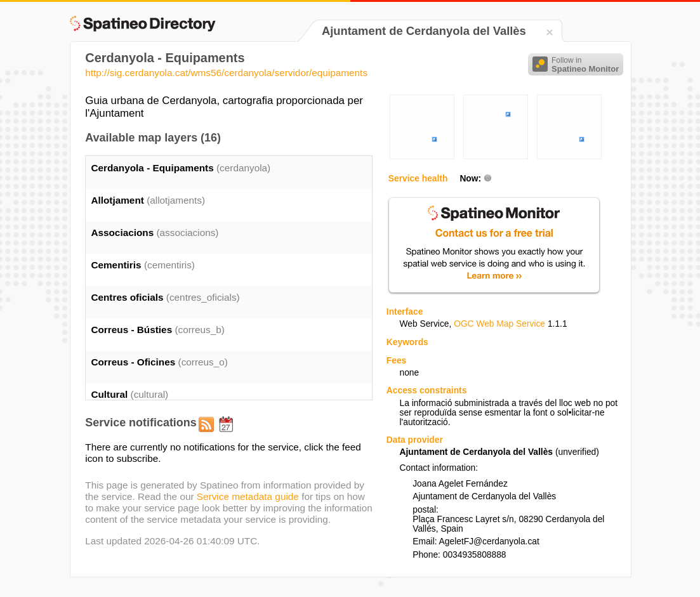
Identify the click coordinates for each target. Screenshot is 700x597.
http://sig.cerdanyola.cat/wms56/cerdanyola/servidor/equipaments (226, 73)
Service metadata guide (248, 496)
